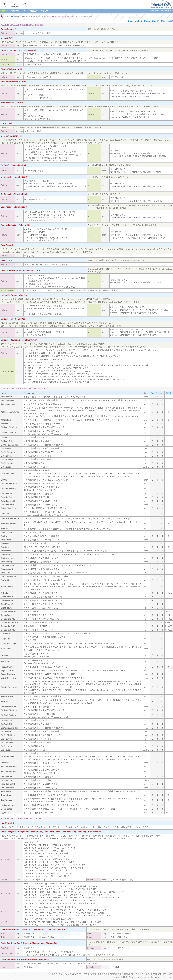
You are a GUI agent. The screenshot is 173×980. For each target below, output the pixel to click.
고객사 (24, 10)
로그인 (24, 5)
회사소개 (15, 10)
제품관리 (45, 10)
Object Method (135, 21)
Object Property (151, 21)
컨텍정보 (15, 5)
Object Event (167, 21)
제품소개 (4, 10)
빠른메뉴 (4, 5)
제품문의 (34, 10)
